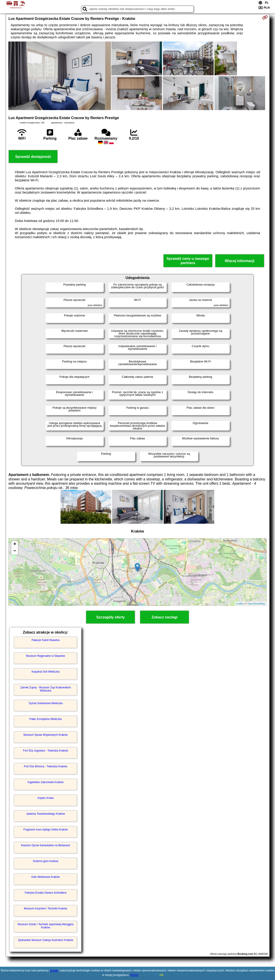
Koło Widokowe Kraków (45, 877)
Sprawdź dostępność (33, 157)
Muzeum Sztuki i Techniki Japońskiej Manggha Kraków (45, 926)
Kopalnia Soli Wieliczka (45, 672)
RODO (134, 975)
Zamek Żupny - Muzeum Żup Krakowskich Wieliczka (46, 689)
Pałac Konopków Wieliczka (46, 719)
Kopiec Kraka (46, 798)
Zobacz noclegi (165, 617)
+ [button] (15, 544)
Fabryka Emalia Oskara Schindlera (46, 893)
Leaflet (240, 604)
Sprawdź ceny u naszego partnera (188, 261)
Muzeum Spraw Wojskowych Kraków (46, 735)
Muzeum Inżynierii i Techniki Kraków (46, 909)
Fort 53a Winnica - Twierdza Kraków (46, 766)
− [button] (15, 551)
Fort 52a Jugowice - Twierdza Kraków (46, 751)
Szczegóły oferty (110, 617)
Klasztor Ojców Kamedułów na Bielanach (46, 845)
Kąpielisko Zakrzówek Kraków (46, 782)
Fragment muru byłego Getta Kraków (46, 830)
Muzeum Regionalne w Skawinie (46, 656)
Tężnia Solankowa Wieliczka (45, 703)
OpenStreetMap (257, 604)
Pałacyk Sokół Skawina (45, 640)
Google (54, 971)
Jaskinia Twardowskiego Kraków (46, 814)
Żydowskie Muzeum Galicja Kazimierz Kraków (46, 940)
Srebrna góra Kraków (46, 861)
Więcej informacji (240, 261)
